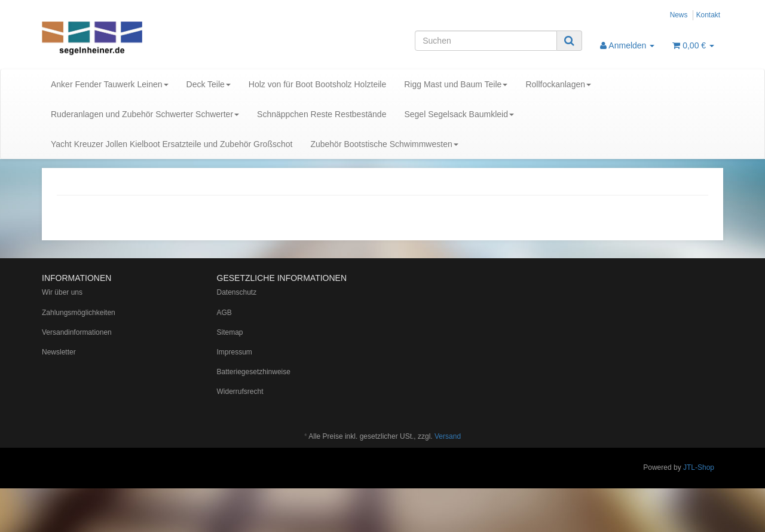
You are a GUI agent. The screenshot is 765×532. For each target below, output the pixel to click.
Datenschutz (237, 292)
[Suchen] (486, 41)
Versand (448, 436)
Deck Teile (209, 84)
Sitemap (230, 332)
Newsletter (59, 352)
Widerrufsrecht (240, 392)
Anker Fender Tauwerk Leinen (110, 84)
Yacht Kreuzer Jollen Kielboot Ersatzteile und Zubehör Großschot (172, 144)
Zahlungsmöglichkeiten (79, 313)
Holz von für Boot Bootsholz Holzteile (317, 84)
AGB (224, 313)
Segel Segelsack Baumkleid (459, 114)
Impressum (235, 352)
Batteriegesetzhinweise (254, 372)
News (679, 15)
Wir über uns (62, 292)
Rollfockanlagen (558, 84)
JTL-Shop (699, 467)
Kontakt (708, 15)
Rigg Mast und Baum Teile (456, 84)
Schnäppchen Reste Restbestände (322, 114)
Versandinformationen (77, 332)
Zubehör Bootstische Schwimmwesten (384, 144)
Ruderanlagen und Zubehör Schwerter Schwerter (145, 114)
